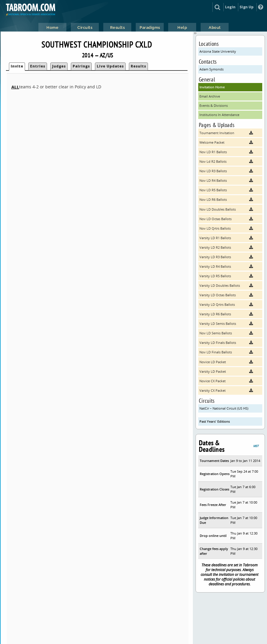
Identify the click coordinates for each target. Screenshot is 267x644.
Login (230, 7)
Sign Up (247, 7)
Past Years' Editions (215, 421)
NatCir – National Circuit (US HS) (224, 408)
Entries (38, 66)
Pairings (81, 66)
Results (138, 66)
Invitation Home (212, 87)
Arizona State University (218, 51)
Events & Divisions (214, 105)
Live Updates (110, 66)
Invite (17, 66)
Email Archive (210, 96)
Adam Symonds (211, 69)
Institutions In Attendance (219, 115)
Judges (59, 66)
